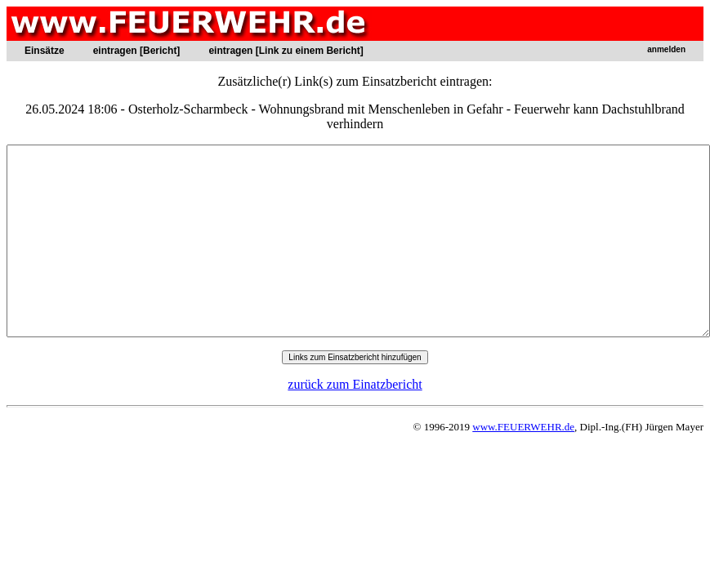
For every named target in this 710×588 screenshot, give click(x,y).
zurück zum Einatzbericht (355, 384)
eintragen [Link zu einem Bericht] (286, 51)
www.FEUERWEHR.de (523, 427)
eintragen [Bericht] (137, 51)
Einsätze (45, 51)
